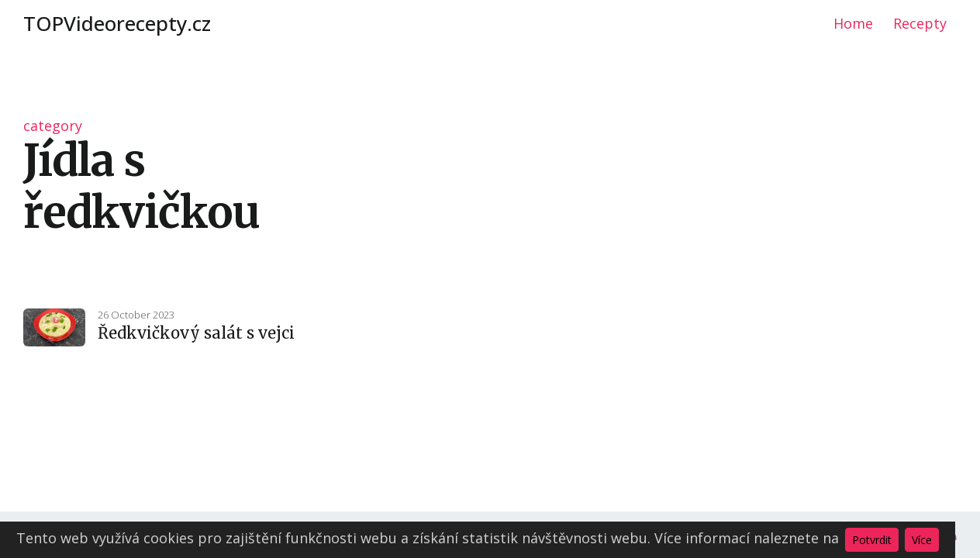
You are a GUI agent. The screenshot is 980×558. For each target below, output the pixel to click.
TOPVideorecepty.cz (117, 23)
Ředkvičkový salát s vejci (196, 333)
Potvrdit (872, 540)
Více (922, 540)
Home (853, 23)
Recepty (920, 23)
